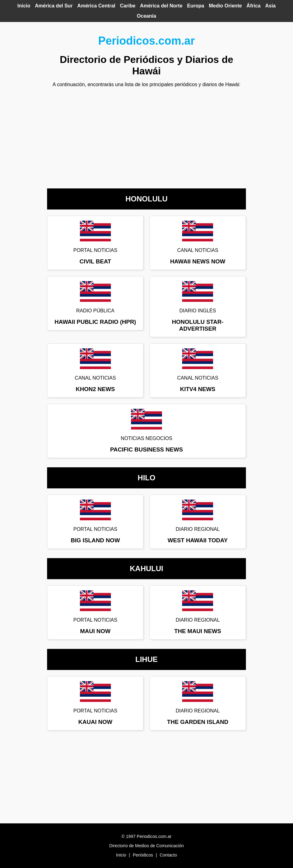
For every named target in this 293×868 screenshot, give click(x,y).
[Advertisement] (146, 136)
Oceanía (146, 16)
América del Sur (54, 6)
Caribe (128, 6)
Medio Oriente (225, 6)
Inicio (24, 6)
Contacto (168, 855)
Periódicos (143, 855)
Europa (196, 6)
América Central (96, 6)
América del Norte (161, 6)
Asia (270, 6)
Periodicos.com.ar (146, 41)
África (254, 6)
